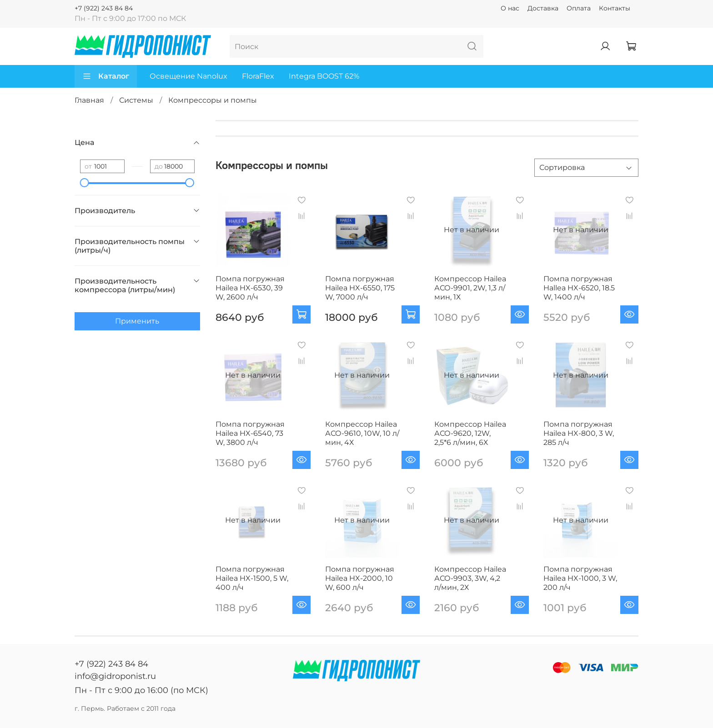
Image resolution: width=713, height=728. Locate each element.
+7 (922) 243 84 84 (104, 8)
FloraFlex (258, 76)
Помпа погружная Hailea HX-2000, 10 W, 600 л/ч (360, 578)
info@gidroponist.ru (115, 676)
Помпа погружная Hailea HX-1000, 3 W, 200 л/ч (580, 578)
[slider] (85, 183)
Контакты (615, 8)
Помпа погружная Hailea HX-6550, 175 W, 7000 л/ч (360, 288)
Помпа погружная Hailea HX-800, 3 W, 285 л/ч (579, 433)
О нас (510, 8)
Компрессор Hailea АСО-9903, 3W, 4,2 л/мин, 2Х (470, 578)
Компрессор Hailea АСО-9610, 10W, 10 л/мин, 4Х (362, 433)
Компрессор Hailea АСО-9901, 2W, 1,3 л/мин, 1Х (470, 288)
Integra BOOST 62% (324, 76)
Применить (137, 321)
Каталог (106, 76)
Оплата (579, 8)
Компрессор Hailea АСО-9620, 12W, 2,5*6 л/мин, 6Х (470, 433)
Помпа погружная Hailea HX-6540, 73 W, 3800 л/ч (250, 433)
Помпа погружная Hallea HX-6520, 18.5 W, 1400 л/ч (579, 288)
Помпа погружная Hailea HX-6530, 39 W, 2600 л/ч (250, 288)
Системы (136, 100)
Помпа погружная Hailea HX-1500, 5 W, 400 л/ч (252, 578)
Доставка (543, 8)
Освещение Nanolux (188, 76)
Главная (89, 100)
